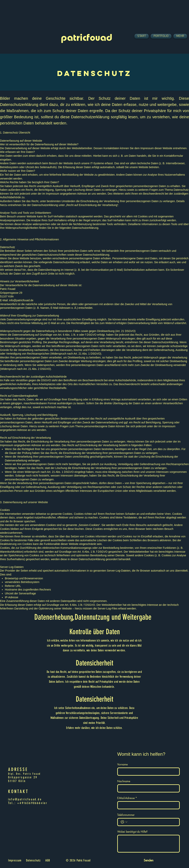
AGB (48, 860)
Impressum (15, 860)
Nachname (124, 781)
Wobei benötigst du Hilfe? (132, 832)
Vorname (122, 764)
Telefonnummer (126, 815)
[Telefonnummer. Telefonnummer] (152, 822)
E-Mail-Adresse (127, 798)
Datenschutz (33, 860)
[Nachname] (147, 788)
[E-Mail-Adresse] (147, 805)
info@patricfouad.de (21, 300)
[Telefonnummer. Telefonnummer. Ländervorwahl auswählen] (124, 822)
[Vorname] (147, 772)
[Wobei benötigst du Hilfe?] (148, 844)
